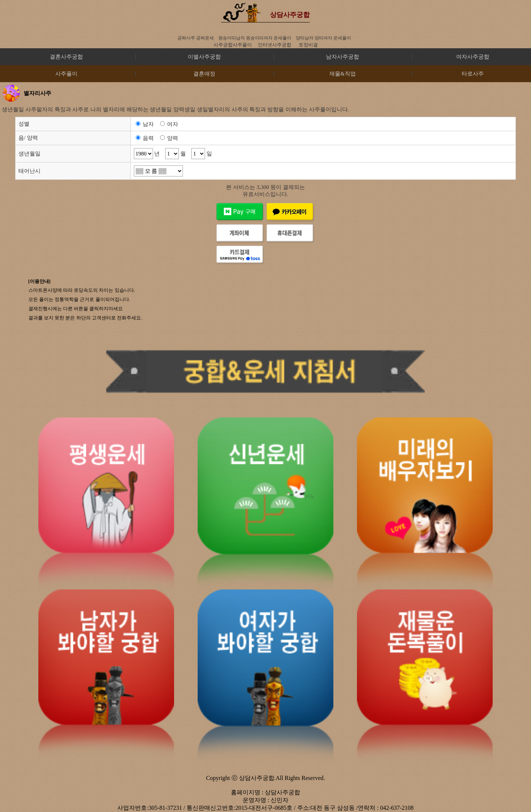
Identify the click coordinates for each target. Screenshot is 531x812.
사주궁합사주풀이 (233, 45)
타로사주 (473, 74)
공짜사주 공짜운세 (196, 38)
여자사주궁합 (473, 57)
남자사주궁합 (343, 57)
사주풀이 (66, 74)
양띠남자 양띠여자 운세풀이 (323, 38)
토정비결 (308, 45)
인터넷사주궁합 (275, 45)
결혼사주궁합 (66, 57)
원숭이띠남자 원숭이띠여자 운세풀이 (255, 38)
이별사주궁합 (204, 57)
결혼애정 (204, 74)
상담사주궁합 (290, 15)
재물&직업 (343, 74)
